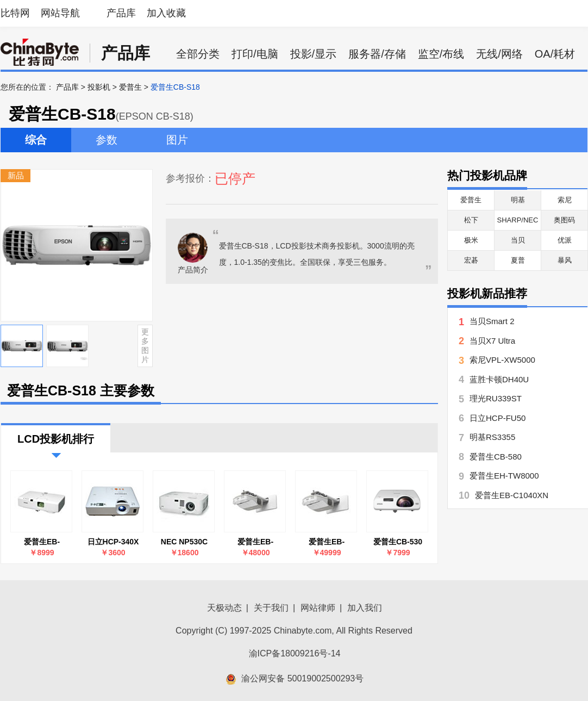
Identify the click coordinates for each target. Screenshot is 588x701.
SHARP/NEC (518, 220)
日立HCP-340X (113, 542)
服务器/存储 (377, 54)
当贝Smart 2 (492, 321)
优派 (565, 240)
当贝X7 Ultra (492, 341)
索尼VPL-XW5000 (502, 360)
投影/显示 (314, 54)
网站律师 (318, 608)
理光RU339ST (496, 398)
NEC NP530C (184, 542)
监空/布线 (441, 54)
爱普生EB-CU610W (327, 542)
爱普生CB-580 (496, 457)
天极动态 (224, 608)
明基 (518, 200)
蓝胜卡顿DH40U (499, 379)
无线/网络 (499, 54)
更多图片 (145, 345)
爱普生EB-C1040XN (42, 542)
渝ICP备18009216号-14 (295, 653)
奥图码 (564, 220)
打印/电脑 (255, 54)
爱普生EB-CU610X (255, 542)
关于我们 (271, 608)
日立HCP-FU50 (498, 418)
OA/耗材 (555, 54)
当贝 (518, 240)
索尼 (565, 200)
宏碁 (471, 260)
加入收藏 (166, 13)
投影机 (99, 87)
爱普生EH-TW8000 (504, 476)
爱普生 (130, 87)
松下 (471, 220)
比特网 (15, 13)
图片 (177, 140)
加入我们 (365, 608)
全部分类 (198, 54)
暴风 (565, 260)
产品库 (121, 13)
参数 (107, 140)
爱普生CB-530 (398, 542)
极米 (471, 240)
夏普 (518, 260)
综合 (36, 140)
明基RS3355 (492, 437)
